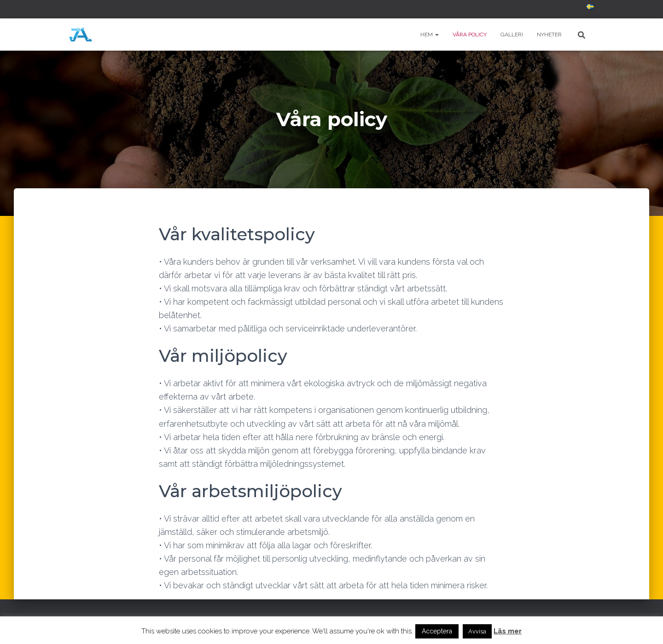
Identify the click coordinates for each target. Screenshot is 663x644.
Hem (430, 35)
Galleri (512, 35)
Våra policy (470, 35)
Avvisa (477, 631)
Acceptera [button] (437, 631)
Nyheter (549, 35)
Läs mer (508, 631)
